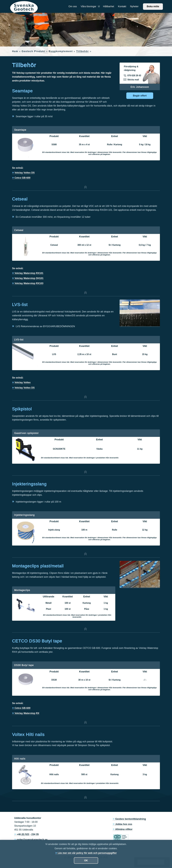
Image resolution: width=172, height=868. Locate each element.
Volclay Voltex (23, 382)
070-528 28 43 (132, 76)
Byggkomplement (61, 51)
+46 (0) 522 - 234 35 (28, 834)
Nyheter (134, 6)
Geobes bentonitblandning (131, 819)
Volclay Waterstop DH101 (29, 278)
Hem (15, 51)
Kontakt (122, 6)
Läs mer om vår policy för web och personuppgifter (87, 853)
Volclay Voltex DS (25, 173)
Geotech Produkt (33, 51)
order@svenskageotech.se (32, 840)
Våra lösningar (90, 6)
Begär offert (140, 96)
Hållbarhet (109, 6)
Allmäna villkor (124, 829)
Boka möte (153, 6)
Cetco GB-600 (22, 178)
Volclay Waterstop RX (27, 713)
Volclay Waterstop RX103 (29, 283)
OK (86, 860)
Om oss (73, 6)
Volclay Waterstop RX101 (29, 273)
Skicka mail (131, 80)
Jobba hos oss (124, 824)
